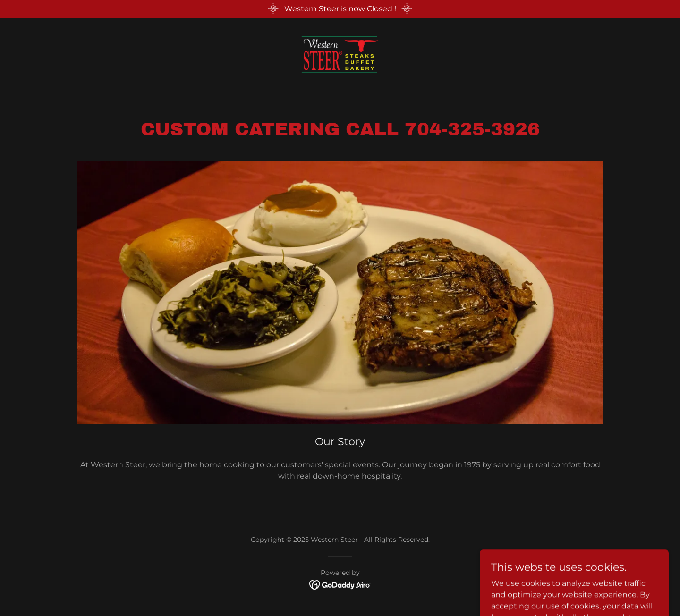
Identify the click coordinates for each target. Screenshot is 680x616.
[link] (340, 54)
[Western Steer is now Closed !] (340, 9)
